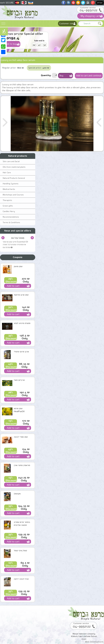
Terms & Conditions (11, 222)
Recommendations (11, 217)
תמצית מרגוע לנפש (22, 323)
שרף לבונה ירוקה (21, 579)
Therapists (7, 200)
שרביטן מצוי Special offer (25, 34)
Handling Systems (11, 184)
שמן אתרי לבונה (21, 437)
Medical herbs (9, 189)
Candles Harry (9, 211)
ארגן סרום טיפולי (21, 352)
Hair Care (7, 173)
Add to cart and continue (89, 76)
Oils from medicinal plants (14, 167)
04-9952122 (88, 10)
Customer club (67, 24)
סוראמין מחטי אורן (22, 465)
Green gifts (8, 206)
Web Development (94, 642)
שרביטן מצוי (19, 380)
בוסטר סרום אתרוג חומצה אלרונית (22, 524)
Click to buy (11, 44)
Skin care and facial (11, 161)
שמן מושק (18, 266)
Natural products (18, 156)
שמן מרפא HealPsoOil (19, 410)
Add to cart (13, 286)
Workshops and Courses (13, 195)
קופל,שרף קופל (20, 551)
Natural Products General (14, 178)
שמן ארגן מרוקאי (21, 295)
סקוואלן (17, 494)
